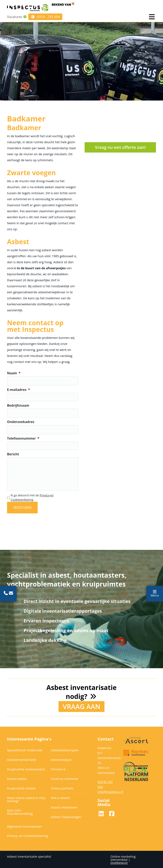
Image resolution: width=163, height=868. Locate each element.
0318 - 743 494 (46, 17)
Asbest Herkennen (64, 807)
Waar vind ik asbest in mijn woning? (26, 799)
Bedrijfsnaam (18, 406)
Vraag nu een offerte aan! (120, 147)
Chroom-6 (58, 769)
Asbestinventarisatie (22, 759)
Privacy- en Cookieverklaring (27, 835)
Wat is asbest (60, 797)
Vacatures (15, 17)
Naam (14, 373)
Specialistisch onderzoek (25, 750)
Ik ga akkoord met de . (32, 497)
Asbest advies (17, 778)
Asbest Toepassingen (66, 816)
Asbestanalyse (61, 759)
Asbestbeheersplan (65, 750)
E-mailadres (18, 390)
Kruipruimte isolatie (21, 788)
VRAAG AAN (81, 706)
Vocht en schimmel (65, 778)
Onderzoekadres (21, 422)
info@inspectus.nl (110, 791)
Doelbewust (119, 862)
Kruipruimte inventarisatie (26, 769)
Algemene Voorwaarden (24, 826)
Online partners (62, 788)
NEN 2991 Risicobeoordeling (20, 812)
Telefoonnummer (23, 438)
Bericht (13, 454)
